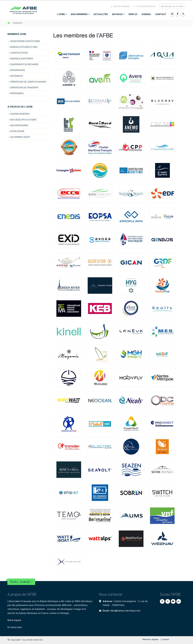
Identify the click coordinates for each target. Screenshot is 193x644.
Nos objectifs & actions (23, 120)
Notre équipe (17, 131)
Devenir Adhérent (20, 114)
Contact (161, 14)
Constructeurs (19, 53)
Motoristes (17, 76)
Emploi (133, 14)
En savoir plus (15, 627)
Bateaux (117, 14)
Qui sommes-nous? (20, 137)
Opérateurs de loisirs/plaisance (28, 82)
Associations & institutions (25, 41)
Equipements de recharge (24, 64)
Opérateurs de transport (24, 88)
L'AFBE (61, 14)
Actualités (101, 14)
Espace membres (120, 6)
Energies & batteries (22, 59)
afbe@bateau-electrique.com (125, 611)
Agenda (146, 14)
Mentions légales (151, 639)
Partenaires (17, 93)
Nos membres (79, 14)
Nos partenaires (19, 125)
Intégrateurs (18, 70)
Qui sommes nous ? (145, 6)
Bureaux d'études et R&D (24, 47)
